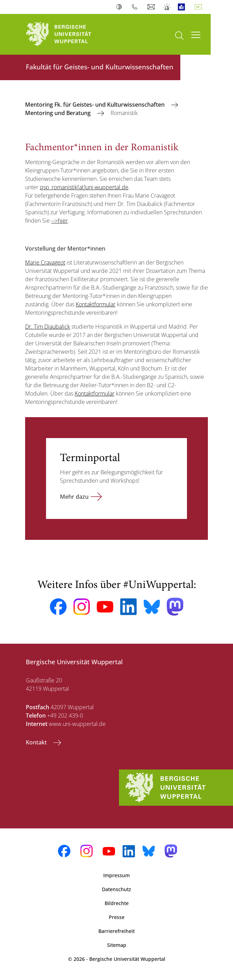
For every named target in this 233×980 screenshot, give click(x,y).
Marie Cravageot (45, 262)
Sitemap (117, 945)
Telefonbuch (136, 7)
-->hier (59, 221)
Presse (117, 917)
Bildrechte (117, 903)
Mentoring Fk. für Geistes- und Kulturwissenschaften (96, 105)
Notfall (167, 7)
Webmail (152, 7)
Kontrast (121, 7)
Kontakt (37, 742)
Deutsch (200, 7)
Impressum (116, 875)
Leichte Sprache (183, 7)
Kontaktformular (96, 304)
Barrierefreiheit (116, 931)
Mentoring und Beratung (59, 113)
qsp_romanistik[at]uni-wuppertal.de (84, 187)
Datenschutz (116, 889)
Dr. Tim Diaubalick (48, 327)
